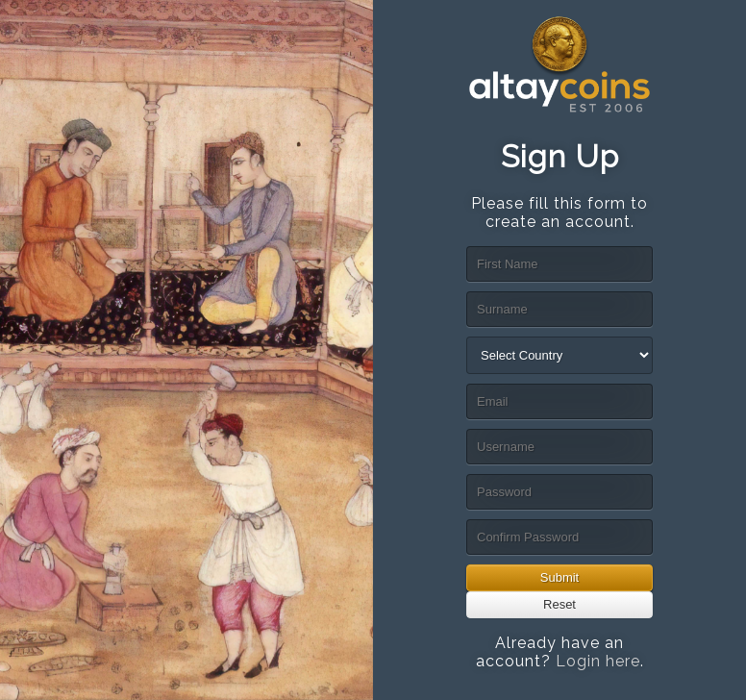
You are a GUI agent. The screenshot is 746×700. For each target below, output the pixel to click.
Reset (559, 604)
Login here (598, 661)
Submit (559, 577)
